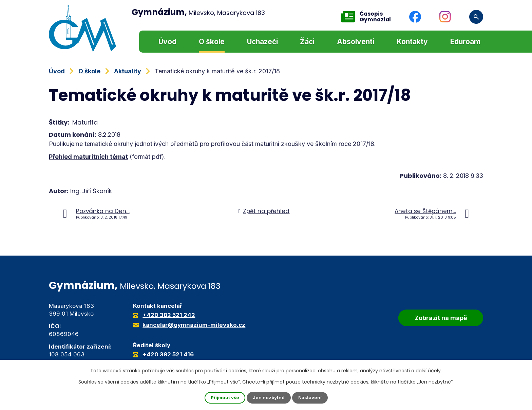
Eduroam (465, 42)
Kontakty (412, 42)
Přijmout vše (224, 398)
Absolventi (356, 42)
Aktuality (128, 71)
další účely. (429, 370)
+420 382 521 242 (169, 315)
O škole (212, 42)
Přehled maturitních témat (88, 157)
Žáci (307, 42)
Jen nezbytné (269, 398)
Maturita (85, 122)
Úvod (167, 42)
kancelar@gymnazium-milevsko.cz (194, 325)
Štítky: (59, 122)
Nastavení (311, 398)
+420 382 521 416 (168, 354)
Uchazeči (262, 42)
